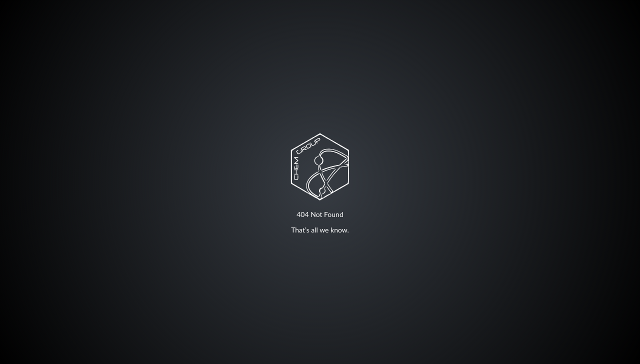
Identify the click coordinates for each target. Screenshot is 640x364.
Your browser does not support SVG (320, 166)
